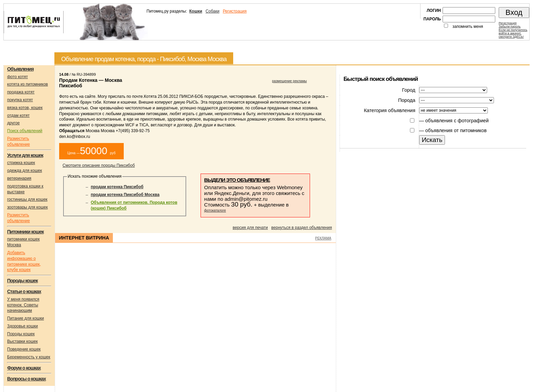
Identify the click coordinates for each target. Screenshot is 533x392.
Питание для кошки (25, 318)
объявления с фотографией (457, 121)
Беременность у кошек (29, 357)
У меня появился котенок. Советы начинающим (23, 305)
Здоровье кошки (23, 326)
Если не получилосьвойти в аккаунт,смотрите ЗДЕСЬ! (513, 33)
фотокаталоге (215, 210)
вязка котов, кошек (25, 108)
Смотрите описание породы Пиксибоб (99, 165)
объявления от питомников (456, 130)
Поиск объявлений (25, 131)
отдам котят (18, 115)
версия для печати (250, 228)
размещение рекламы (289, 81)
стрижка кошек (21, 163)
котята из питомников (28, 84)
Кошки (196, 11)
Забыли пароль (510, 26)
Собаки (213, 11)
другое (13, 123)
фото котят (18, 77)
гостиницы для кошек (27, 199)
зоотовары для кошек (27, 207)
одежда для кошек (24, 171)
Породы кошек (21, 334)
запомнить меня (468, 26)
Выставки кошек (22, 341)
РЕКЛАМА (323, 238)
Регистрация (235, 11)
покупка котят (20, 100)
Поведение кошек (24, 349)
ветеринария (19, 178)
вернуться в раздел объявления (302, 228)
